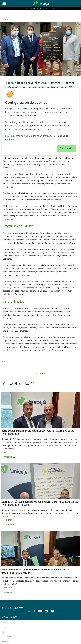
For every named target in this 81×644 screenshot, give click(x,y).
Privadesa (5, 632)
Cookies (5, 627)
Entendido (66, 148)
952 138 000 (9, 617)
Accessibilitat (7, 637)
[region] (40, 122)
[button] (4, 19)
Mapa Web (5, 642)
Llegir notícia (8, 457)
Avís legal (5, 622)
